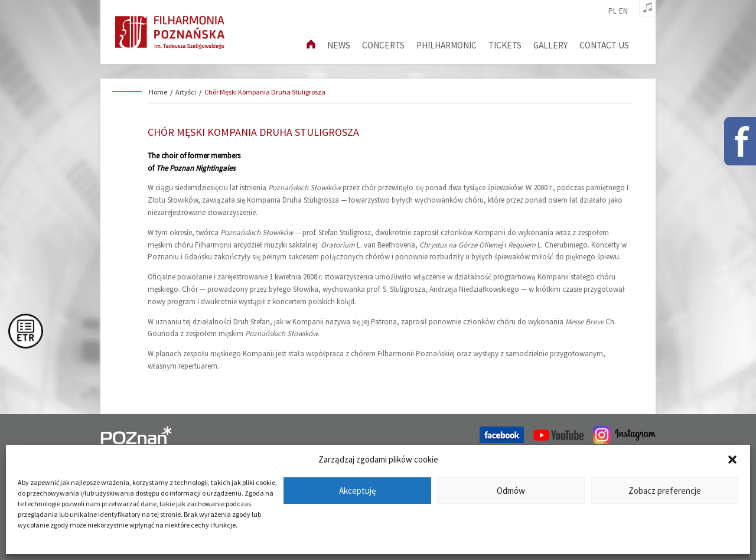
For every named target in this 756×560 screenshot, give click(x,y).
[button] (732, 460)
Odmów (511, 491)
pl (612, 11)
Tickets (505, 45)
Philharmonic (447, 45)
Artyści (186, 92)
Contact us (604, 45)
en (623, 11)
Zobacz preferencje (665, 491)
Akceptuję (357, 491)
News (339, 45)
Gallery (550, 45)
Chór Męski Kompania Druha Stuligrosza (265, 92)
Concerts (383, 45)
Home (158, 92)
